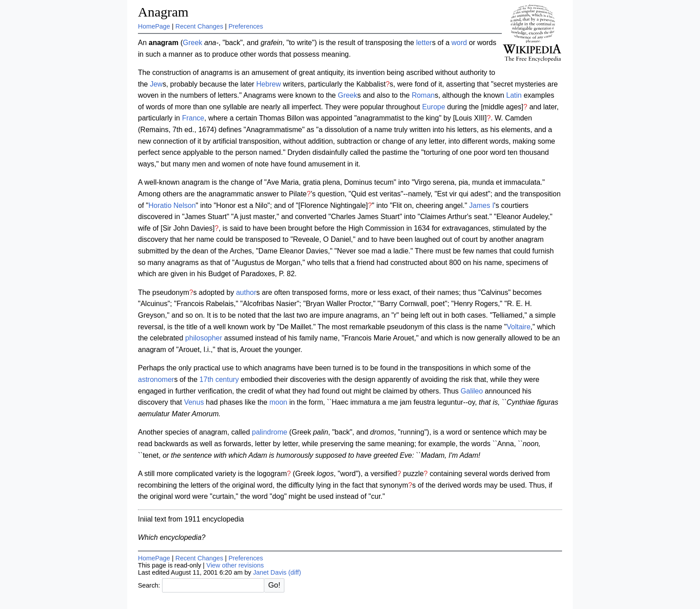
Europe (434, 107)
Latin (514, 95)
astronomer (156, 379)
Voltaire (519, 327)
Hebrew (269, 84)
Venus (194, 402)
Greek (193, 43)
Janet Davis (270, 572)
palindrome (269, 432)
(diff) (295, 572)
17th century (219, 379)
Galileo (472, 391)
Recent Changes (199, 26)
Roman (423, 95)
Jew (156, 84)
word (459, 43)
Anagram (163, 12)
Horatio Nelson (172, 205)
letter (424, 43)
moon (278, 402)
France (193, 118)
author (246, 292)
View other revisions (235, 565)
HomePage (154, 26)
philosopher (204, 338)
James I (482, 205)
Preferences (246, 26)
